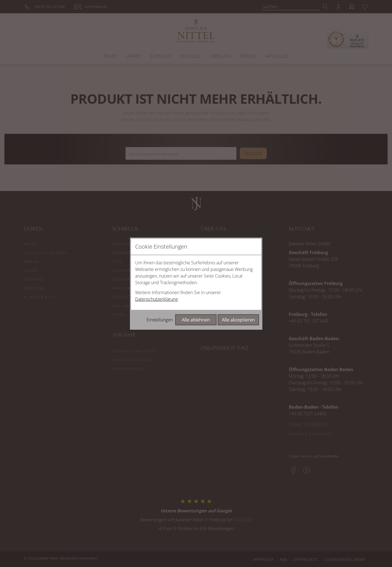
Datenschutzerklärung (156, 299)
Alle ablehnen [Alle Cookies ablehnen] (196, 320)
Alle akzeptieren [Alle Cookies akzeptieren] (238, 320)
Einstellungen (160, 320)
